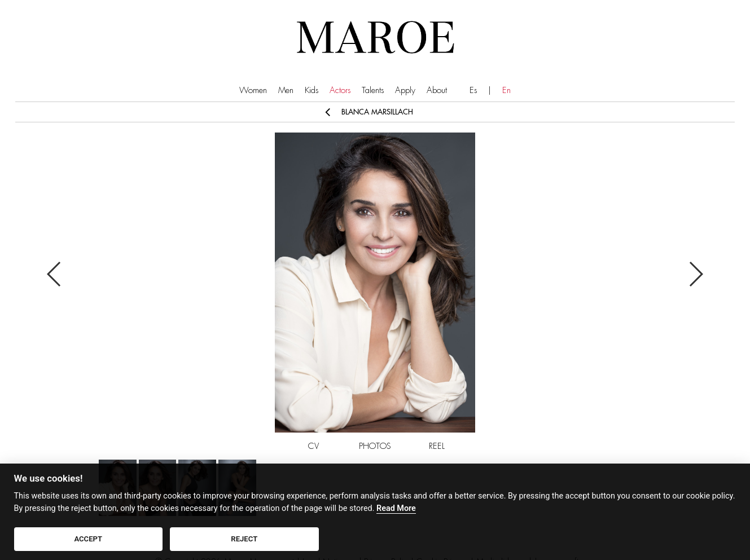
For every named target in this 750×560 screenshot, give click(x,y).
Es (473, 91)
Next (696, 274)
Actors (340, 91)
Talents (373, 91)
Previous (54, 274)
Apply (405, 91)
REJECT (244, 539)
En (506, 91)
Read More (396, 508)
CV (313, 446)
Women (253, 91)
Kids (312, 91)
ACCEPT (88, 539)
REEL (437, 446)
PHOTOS (375, 446)
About (437, 91)
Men (286, 91)
